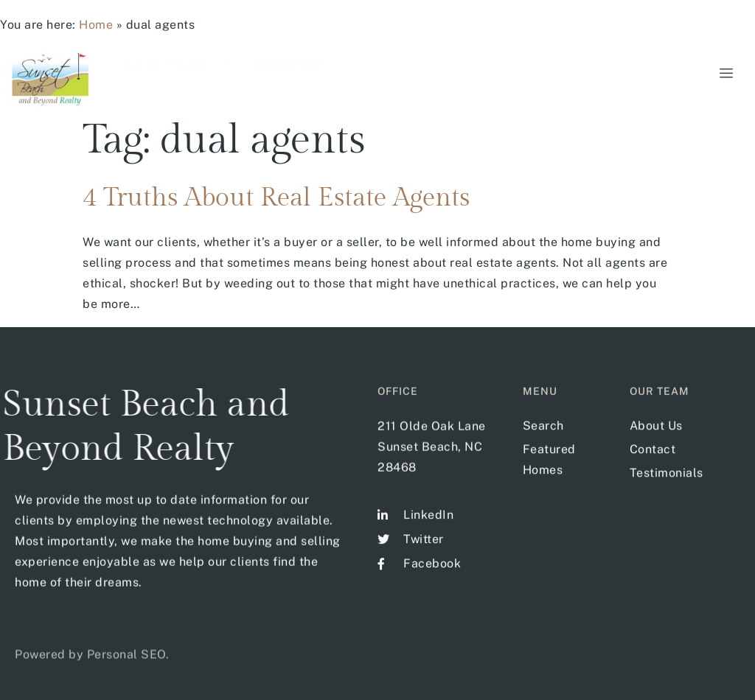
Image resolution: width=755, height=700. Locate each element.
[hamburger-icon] (724, 74)
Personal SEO (126, 664)
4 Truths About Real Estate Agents (276, 198)
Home (96, 25)
